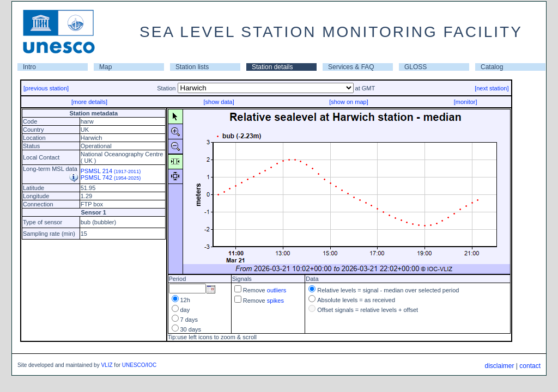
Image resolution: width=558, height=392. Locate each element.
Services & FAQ (351, 67)
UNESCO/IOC (139, 365)
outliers (277, 290)
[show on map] (349, 102)
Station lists (192, 67)
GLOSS (416, 67)
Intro (29, 67)
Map (105, 67)
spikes (275, 301)
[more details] (89, 102)
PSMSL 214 (111, 171)
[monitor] (466, 102)
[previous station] (46, 88)
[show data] (219, 102)
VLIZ (107, 365)
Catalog (492, 67)
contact (530, 366)
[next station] (492, 88)
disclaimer (499, 366)
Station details (272, 67)
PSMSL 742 (111, 177)
